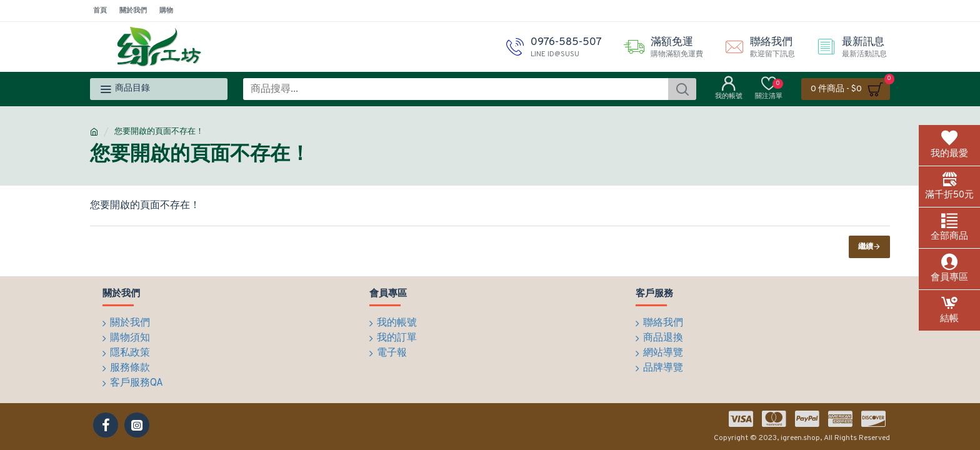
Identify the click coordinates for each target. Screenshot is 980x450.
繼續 (866, 247)
